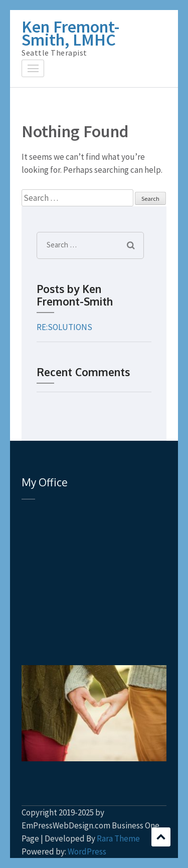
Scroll (161, 837)
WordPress (87, 851)
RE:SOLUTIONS (64, 327)
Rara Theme (118, 838)
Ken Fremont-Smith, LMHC (70, 33)
